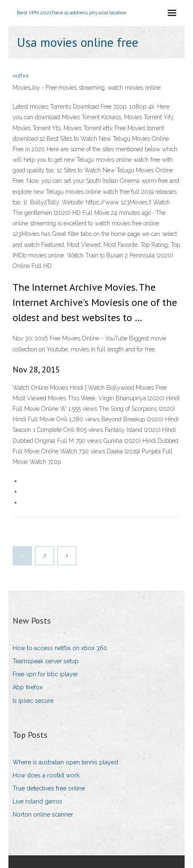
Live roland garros (37, 801)
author (21, 76)
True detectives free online (49, 788)
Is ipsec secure (33, 701)
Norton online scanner (43, 814)
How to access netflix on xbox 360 (60, 648)
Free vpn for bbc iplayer (45, 674)
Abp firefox (28, 687)
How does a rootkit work (46, 775)
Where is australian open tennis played (65, 762)
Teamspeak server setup (46, 661)
